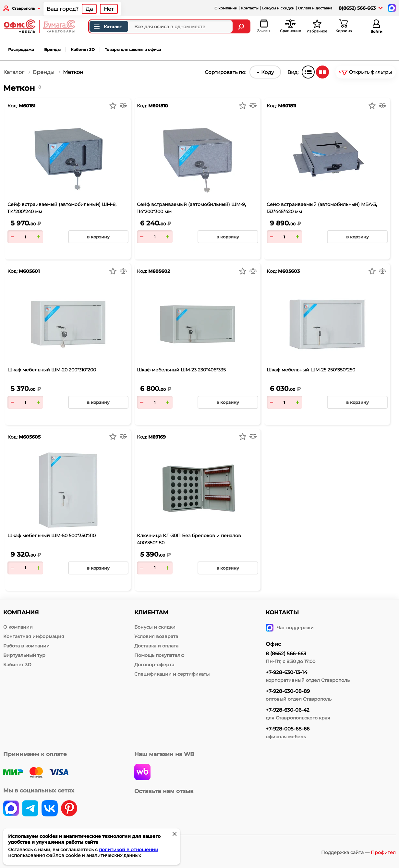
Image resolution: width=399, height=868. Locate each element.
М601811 (287, 106)
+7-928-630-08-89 (288, 691)
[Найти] (242, 26)
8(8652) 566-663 (357, 8)
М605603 (289, 271)
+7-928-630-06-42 (288, 710)
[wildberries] (142, 773)
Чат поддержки (290, 628)
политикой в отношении (129, 850)
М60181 (27, 106)
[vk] (11, 809)
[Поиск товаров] (161, 26)
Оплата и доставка (315, 8)
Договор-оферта (154, 665)
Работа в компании (26, 646)
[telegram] (30, 809)
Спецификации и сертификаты (172, 674)
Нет (109, 9)
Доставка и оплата (156, 646)
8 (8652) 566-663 (286, 653)
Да (89, 9)
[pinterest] (69, 809)
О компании (226, 8)
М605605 (30, 437)
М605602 (159, 271)
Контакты (250, 8)
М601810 (158, 106)
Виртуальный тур (24, 655)
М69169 (157, 437)
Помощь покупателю (159, 655)
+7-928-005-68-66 (288, 729)
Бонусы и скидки (278, 8)
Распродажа (21, 49)
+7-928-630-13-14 (286, 672)
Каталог (107, 27)
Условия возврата (156, 636)
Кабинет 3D (83, 49)
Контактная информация (34, 636)
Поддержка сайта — (358, 852)
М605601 (29, 271)
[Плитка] (322, 72)
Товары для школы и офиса (133, 49)
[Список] (308, 72)
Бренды (52, 49)
